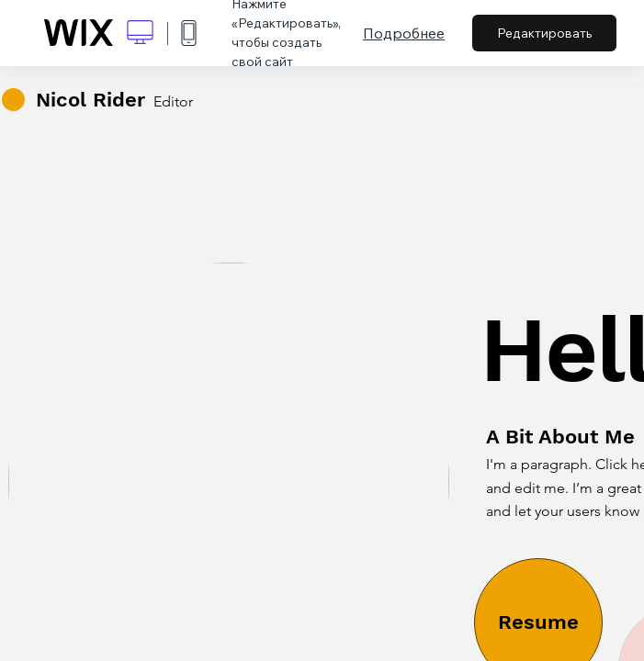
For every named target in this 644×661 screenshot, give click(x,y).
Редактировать (544, 33)
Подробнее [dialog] (404, 33)
